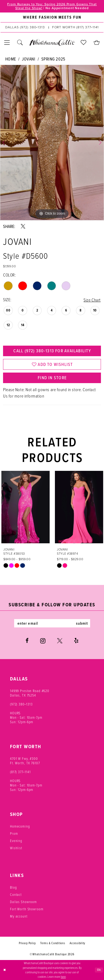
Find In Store (52, 378)
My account (19, 916)
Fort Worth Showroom (27, 909)
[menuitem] (52, 17)
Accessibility (78, 943)
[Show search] (20, 42)
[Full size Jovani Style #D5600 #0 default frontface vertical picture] (52, 143)
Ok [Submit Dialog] (99, 970)
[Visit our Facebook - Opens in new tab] (27, 640)
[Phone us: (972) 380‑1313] (25, 27)
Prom (14, 833)
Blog (13, 887)
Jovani (29, 59)
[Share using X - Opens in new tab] (23, 226)
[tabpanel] (52, 143)
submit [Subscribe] (82, 623)
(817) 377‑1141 (20, 772)
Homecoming (20, 826)
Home (11, 59)
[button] (7, 42)
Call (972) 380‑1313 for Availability (52, 351)
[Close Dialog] (5, 970)
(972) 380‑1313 (21, 704)
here (63, 977)
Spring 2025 (53, 59)
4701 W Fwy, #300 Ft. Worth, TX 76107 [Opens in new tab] (25, 760)
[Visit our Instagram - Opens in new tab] (43, 640)
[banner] (52, 43)
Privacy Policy (27, 943)
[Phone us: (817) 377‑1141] (75, 27)
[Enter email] (52, 623)
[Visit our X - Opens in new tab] (60, 640)
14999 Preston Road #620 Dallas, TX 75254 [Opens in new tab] (30, 693)
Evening (16, 840)
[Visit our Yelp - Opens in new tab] (76, 640)
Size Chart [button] (92, 300)
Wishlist (16, 848)
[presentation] (25, 507)
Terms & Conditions (53, 943)
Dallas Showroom (23, 901)
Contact (16, 894)
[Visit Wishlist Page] (84, 42)
